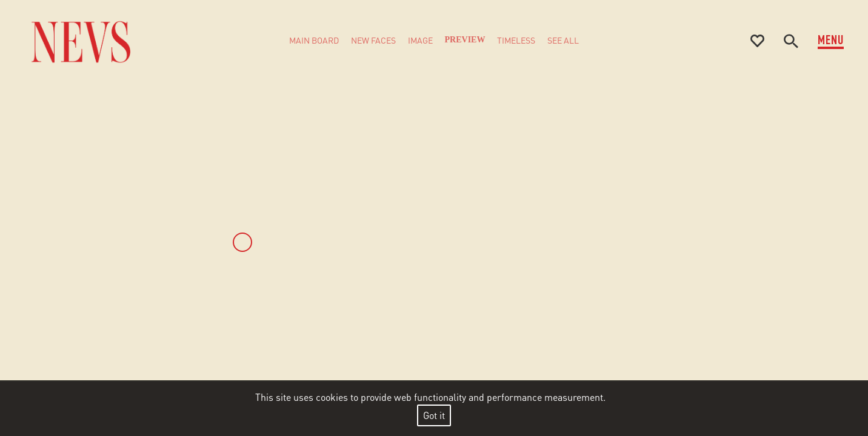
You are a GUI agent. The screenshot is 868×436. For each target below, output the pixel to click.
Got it (434, 415)
